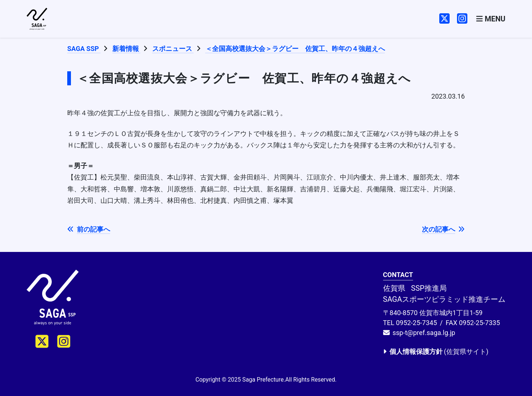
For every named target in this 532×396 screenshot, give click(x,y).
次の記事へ (443, 229)
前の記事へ (89, 229)
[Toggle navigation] (491, 19)
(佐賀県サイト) (436, 351)
